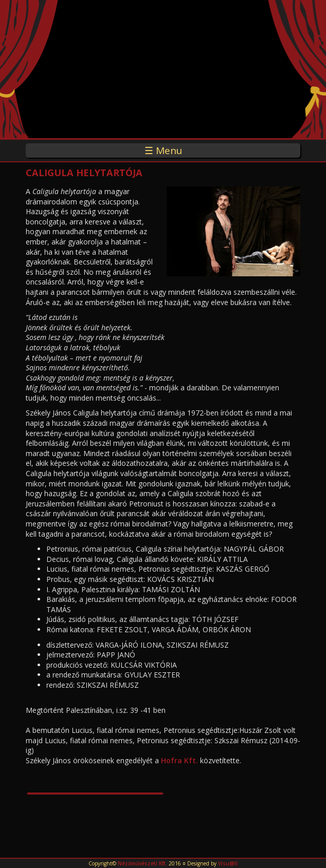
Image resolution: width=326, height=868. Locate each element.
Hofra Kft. (179, 760)
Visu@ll (228, 863)
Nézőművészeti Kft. (142, 863)
